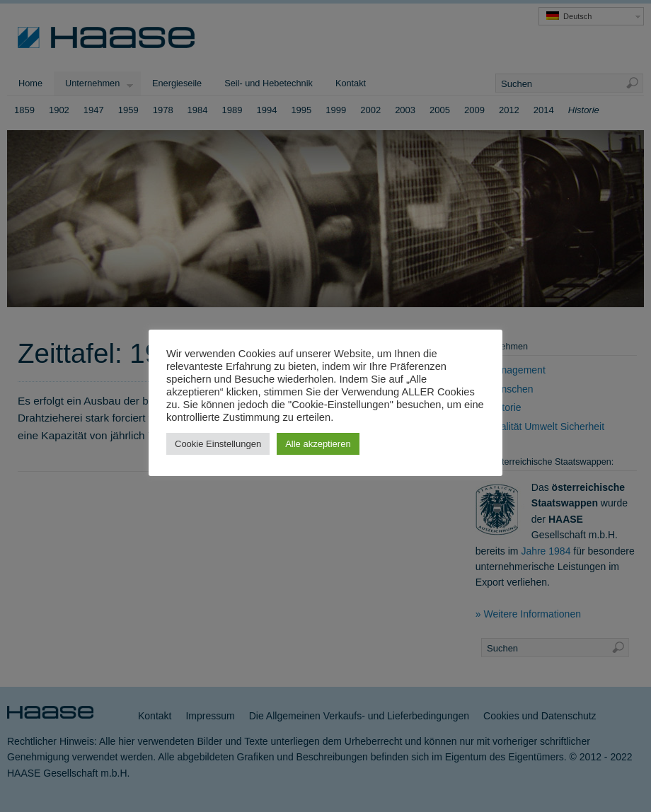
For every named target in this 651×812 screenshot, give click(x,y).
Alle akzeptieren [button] (318, 444)
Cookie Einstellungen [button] (218, 444)
